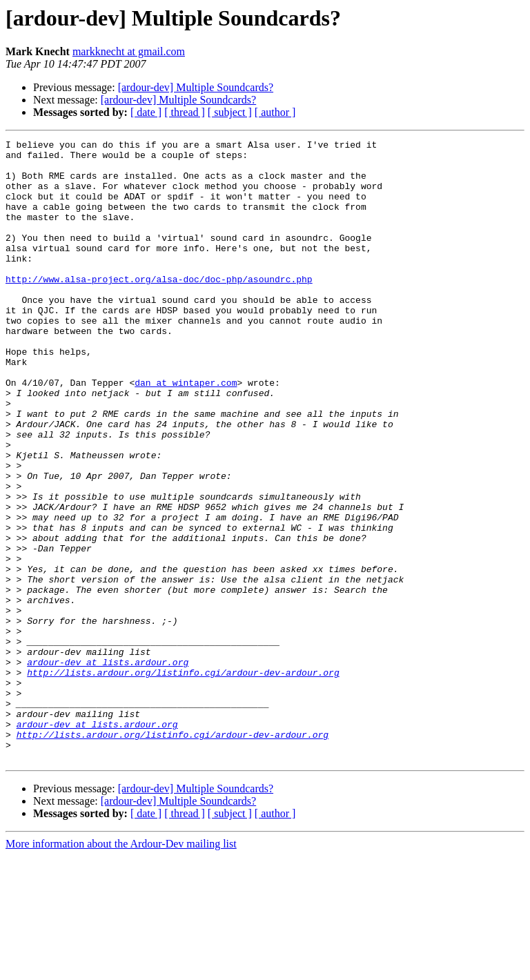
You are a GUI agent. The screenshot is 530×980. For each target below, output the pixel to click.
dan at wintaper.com (186, 432)
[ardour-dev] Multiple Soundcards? (196, 87)
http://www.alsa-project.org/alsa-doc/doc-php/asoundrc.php (159, 308)
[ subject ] (230, 112)
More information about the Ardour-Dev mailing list (121, 968)
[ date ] (146, 112)
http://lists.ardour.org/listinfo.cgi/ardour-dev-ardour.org (183, 780)
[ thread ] (185, 112)
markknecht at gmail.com (129, 51)
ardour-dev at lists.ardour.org (108, 767)
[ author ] (275, 112)
